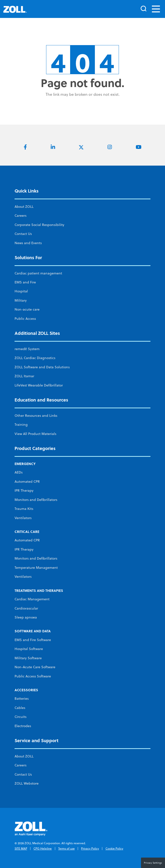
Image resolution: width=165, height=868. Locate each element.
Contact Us (23, 234)
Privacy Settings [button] (153, 863)
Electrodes (23, 726)
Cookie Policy (114, 848)
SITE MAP (21, 848)
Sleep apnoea (26, 617)
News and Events (28, 243)
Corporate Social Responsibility (39, 225)
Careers (21, 216)
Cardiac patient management (38, 273)
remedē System (27, 349)
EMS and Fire (25, 282)
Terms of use (66, 848)
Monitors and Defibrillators (36, 500)
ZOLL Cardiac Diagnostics (35, 358)
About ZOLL (24, 207)
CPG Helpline (43, 848)
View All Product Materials (35, 434)
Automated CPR (27, 482)
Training (21, 425)
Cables (20, 708)
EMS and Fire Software (33, 640)
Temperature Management (36, 568)
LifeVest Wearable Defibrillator (39, 385)
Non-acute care (27, 309)
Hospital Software (29, 649)
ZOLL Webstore (27, 783)
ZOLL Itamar (24, 376)
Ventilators (23, 518)
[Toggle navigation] (156, 9)
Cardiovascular (26, 608)
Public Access (25, 319)
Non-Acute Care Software (35, 667)
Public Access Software (33, 676)
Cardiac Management (32, 599)
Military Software (28, 658)
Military (21, 300)
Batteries (22, 699)
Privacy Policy (90, 848)
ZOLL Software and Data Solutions (42, 367)
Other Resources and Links (36, 416)
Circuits (21, 717)
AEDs (19, 472)
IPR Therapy (24, 490)
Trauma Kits (24, 509)
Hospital (21, 291)
